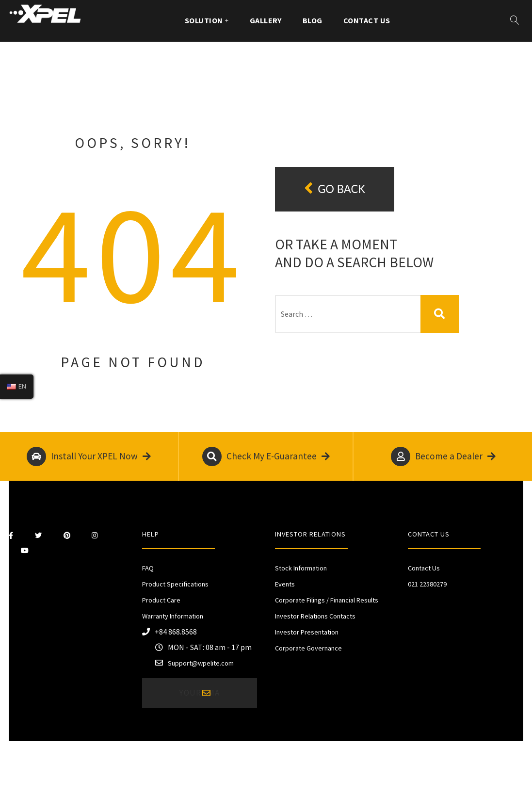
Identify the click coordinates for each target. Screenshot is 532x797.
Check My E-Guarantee (266, 456)
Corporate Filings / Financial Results (327, 600)
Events (285, 584)
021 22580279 (427, 584)
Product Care (161, 600)
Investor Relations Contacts (315, 616)
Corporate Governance (308, 648)
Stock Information (301, 568)
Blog (313, 20)
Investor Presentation (307, 632)
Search (440, 314)
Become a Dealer (443, 456)
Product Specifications (175, 584)
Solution (204, 20)
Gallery (266, 20)
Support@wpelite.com (201, 663)
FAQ (148, 568)
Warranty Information (173, 616)
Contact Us (367, 20)
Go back (335, 188)
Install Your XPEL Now (89, 456)
